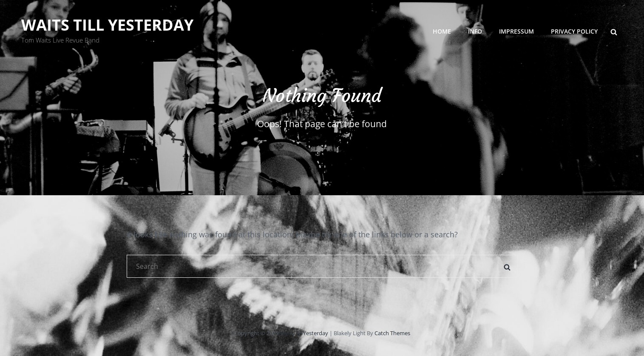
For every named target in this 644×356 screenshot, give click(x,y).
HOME (442, 31)
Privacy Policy (574, 31)
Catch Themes (392, 333)
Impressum (516, 31)
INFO (475, 31)
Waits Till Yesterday (107, 25)
